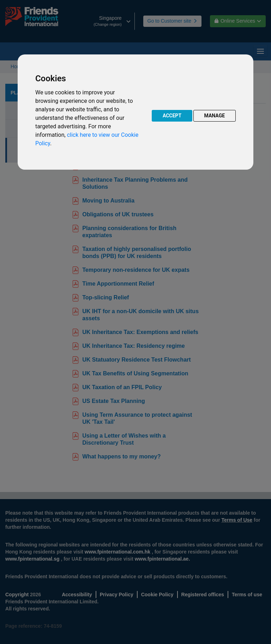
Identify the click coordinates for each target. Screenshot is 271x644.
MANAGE (215, 116)
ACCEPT (172, 116)
